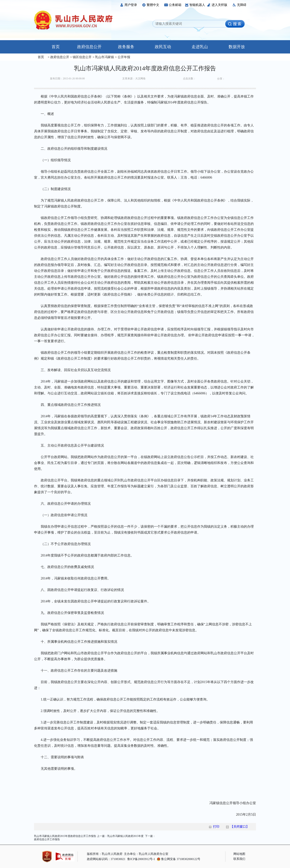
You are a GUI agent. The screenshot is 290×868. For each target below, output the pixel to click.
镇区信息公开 (82, 57)
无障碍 (239, 5)
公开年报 (123, 57)
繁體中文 (151, 5)
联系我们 (239, 859)
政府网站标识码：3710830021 (106, 859)
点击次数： (189, 79)
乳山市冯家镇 (104, 57)
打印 (216, 827)
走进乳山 (200, 47)
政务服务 (126, 47)
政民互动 (163, 47)
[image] (235, 24)
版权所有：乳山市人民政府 (105, 854)
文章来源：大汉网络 (134, 79)
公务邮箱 (173, 5)
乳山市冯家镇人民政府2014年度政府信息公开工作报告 (145, 68)
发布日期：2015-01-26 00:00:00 (67, 79)
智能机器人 (195, 5)
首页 (52, 47)
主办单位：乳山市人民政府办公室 (146, 854)
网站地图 (239, 854)
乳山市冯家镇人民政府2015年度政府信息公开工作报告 (65, 836)
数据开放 (237, 47)
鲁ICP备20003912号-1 (141, 859)
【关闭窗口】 (240, 827)
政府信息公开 (89, 47)
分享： (221, 79)
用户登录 (128, 5)
